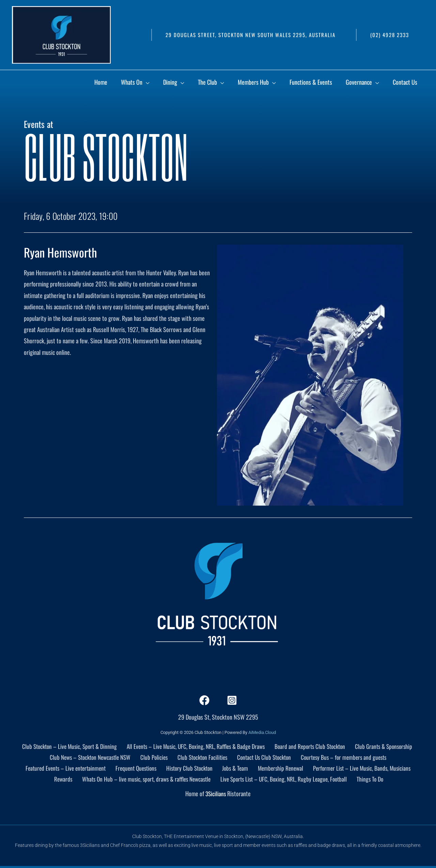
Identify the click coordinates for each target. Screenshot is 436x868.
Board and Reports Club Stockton (311, 746)
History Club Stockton (191, 769)
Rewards (63, 781)
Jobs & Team (235, 769)
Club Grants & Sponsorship (384, 746)
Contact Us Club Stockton (263, 758)
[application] (200, 83)
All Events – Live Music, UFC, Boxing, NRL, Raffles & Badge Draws (196, 746)
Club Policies (155, 758)
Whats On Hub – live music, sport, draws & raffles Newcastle (147, 781)
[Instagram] (232, 700)
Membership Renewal (279, 769)
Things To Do (372, 781)
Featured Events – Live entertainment (68, 769)
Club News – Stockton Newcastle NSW (91, 758)
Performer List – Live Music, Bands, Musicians (360, 769)
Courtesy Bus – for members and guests (343, 758)
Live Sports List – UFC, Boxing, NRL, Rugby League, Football (286, 781)
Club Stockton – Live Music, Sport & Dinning (68, 746)
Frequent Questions (138, 769)
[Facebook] (204, 700)
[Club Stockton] (61, 34)
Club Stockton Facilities (202, 758)
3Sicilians (216, 795)
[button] (250, 35)
